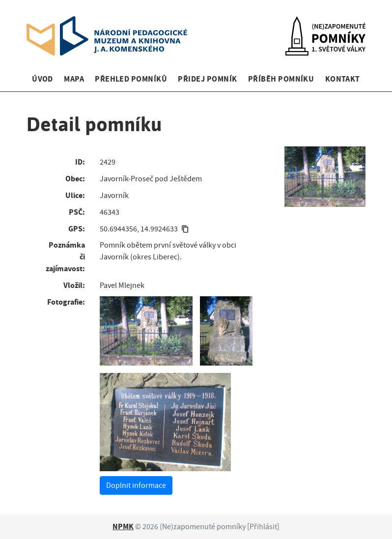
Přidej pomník (207, 79)
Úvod (42, 79)
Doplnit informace (136, 485)
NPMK (123, 526)
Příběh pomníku (281, 79)
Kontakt (343, 79)
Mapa (74, 79)
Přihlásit (263, 527)
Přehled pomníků (131, 79)
